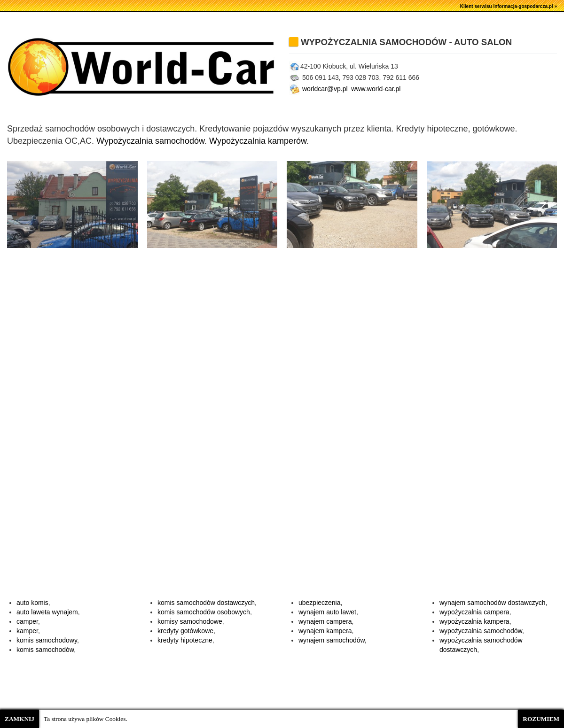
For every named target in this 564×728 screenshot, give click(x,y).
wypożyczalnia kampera (474, 621)
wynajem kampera (325, 631)
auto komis (32, 603)
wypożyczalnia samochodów (481, 631)
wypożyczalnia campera (474, 612)
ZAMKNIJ (20, 719)
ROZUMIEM (541, 719)
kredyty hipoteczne (185, 640)
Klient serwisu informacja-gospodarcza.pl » (509, 6)
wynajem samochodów (332, 640)
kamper (27, 631)
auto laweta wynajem (47, 612)
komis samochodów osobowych (204, 612)
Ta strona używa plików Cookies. (86, 719)
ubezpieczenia (320, 603)
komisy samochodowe (190, 621)
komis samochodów (45, 650)
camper (27, 621)
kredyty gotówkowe (185, 631)
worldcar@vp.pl (318, 89)
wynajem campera (325, 621)
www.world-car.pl (377, 89)
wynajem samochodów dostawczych (493, 603)
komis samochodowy (47, 640)
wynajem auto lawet (327, 612)
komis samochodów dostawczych (206, 603)
